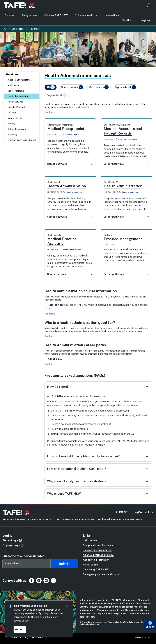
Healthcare (12, 74)
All (51, 87)
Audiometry (13, 85)
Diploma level (125, 87)
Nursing (11, 124)
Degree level (57, 96)
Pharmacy (12, 135)
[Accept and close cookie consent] (20, 629)
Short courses (72, 87)
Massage (12, 113)
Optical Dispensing (17, 129)
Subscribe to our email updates (23, 556)
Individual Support (16, 107)
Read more (50, 112)
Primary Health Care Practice (22, 140)
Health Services (15, 102)
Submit (64, 564)
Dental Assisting (16, 91)
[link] (70, 141)
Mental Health (15, 118)
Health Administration (18, 96)
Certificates (99, 87)
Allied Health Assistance (20, 80)
